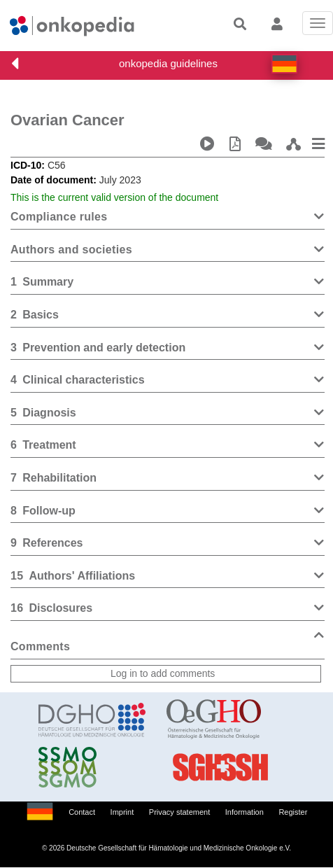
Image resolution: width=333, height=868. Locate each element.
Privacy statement (179, 812)
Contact (82, 812)
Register (293, 812)
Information (245, 812)
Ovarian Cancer (68, 120)
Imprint (122, 812)
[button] (285, 64)
